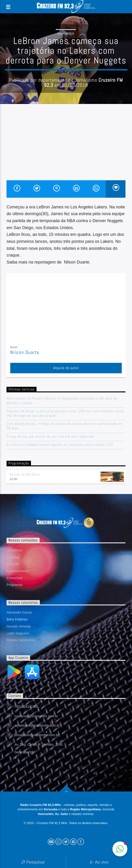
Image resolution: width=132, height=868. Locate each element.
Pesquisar (33, 863)
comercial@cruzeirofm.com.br (36, 716)
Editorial (12, 564)
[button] (120, 849)
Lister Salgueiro (18, 633)
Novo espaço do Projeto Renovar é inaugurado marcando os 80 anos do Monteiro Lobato (62, 401)
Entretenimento (18, 571)
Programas (14, 585)
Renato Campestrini (21, 640)
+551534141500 (27, 707)
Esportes (66, 34)
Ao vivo (99, 863)
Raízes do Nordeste (25, 474)
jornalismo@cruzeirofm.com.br (37, 735)
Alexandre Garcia (19, 612)
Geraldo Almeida (19, 626)
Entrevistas (15, 578)
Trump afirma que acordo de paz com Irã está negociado (51, 436)
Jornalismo (14, 550)
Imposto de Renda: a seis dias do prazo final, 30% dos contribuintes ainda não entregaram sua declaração (65, 413)
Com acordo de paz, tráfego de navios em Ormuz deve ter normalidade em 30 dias (64, 426)
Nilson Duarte (25, 352)
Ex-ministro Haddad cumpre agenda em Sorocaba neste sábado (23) (60, 445)
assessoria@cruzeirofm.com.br (37, 725)
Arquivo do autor (66, 368)
